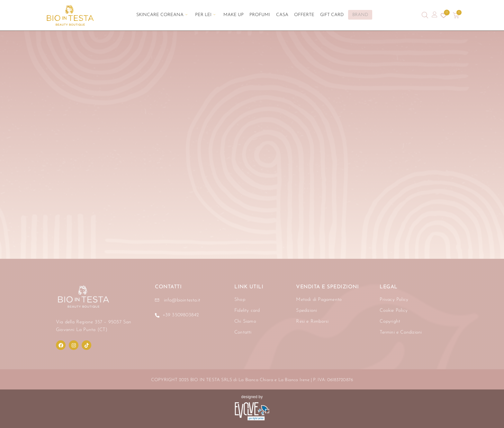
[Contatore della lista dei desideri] (444, 15)
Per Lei (211, 15)
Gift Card (324, 15)
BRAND (351, 15)
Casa (279, 15)
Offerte (299, 15)
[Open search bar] (425, 15)
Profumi (260, 15)
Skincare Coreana (170, 15)
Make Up (236, 15)
